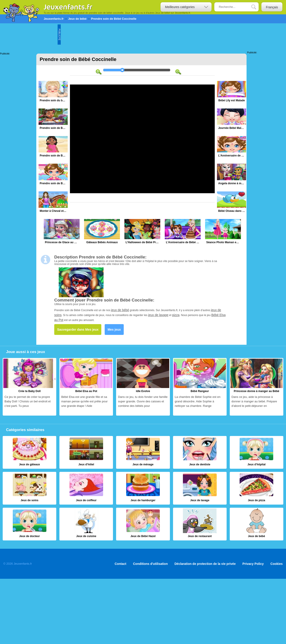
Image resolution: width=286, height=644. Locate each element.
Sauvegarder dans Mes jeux (78, 330)
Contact (120, 564)
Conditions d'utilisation (151, 564)
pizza (176, 315)
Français (272, 7)
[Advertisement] (142, 35)
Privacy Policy (253, 564)
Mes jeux (114, 330)
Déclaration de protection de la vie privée (205, 564)
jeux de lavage (158, 315)
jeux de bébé (120, 310)
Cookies (277, 564)
